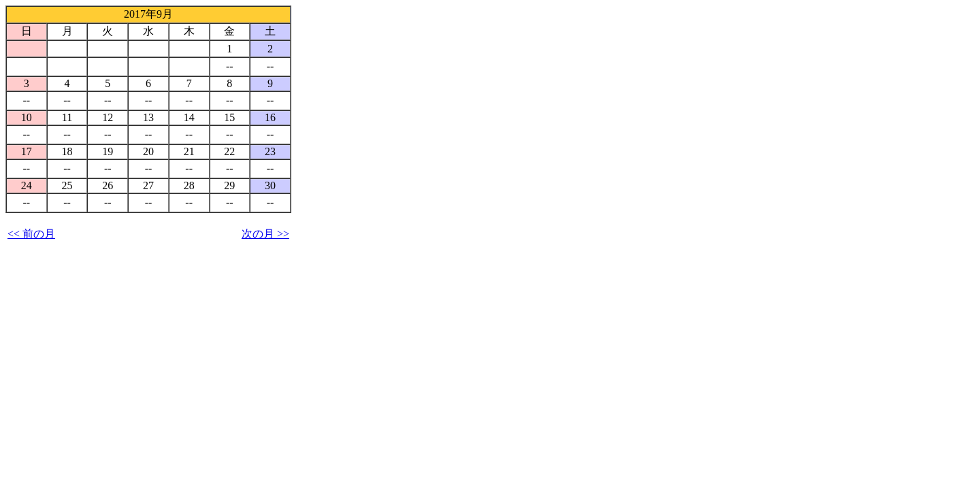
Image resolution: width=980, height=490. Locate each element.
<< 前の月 (31, 234)
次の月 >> (265, 234)
